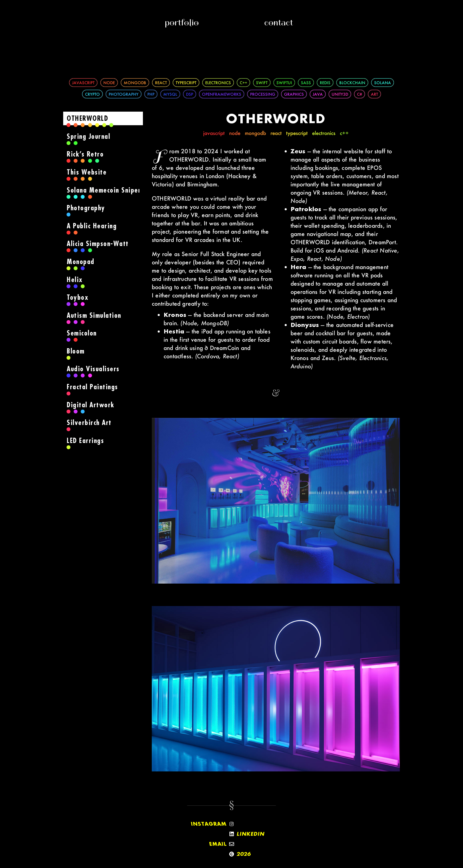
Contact (279, 22)
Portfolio (182, 22)
